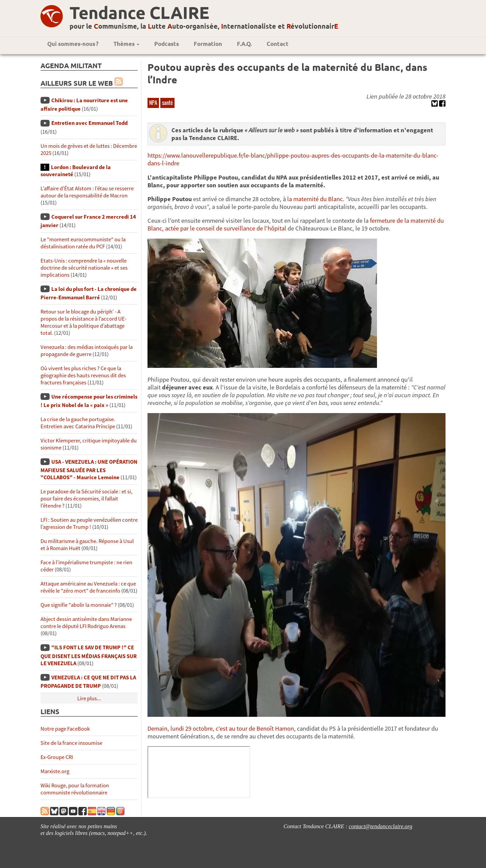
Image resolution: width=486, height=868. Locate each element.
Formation (208, 44)
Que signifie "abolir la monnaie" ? (79, 605)
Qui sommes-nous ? (73, 44)
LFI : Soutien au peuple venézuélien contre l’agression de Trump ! (89, 523)
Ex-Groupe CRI (57, 757)
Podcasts (167, 44)
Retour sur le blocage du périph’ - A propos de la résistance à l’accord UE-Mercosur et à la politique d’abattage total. (84, 322)
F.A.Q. (244, 44)
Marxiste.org (55, 771)
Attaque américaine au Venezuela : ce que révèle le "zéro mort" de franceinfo (88, 587)
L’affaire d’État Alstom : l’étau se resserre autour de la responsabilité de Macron (87, 192)
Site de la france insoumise (71, 743)
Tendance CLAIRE (139, 12)
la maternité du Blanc (315, 199)
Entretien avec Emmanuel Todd (89, 123)
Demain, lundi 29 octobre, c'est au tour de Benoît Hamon (221, 728)
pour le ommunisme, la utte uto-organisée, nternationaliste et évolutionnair (204, 26)
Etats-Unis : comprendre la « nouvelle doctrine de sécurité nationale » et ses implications (84, 268)
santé (167, 103)
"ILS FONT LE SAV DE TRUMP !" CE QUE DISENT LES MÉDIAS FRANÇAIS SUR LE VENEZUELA (89, 655)
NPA (153, 103)
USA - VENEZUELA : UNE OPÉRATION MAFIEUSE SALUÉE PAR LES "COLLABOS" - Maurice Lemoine (89, 470)
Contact (278, 44)
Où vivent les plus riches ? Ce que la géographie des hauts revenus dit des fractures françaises (83, 375)
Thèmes (126, 44)
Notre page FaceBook (65, 729)
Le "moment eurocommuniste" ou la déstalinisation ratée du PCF (83, 243)
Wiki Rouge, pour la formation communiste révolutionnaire (75, 789)
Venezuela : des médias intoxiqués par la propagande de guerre (87, 351)
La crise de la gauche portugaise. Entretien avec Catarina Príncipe (78, 423)
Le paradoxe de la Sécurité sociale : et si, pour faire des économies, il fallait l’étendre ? (86, 499)
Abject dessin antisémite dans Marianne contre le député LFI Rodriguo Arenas (86, 623)
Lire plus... (89, 698)
